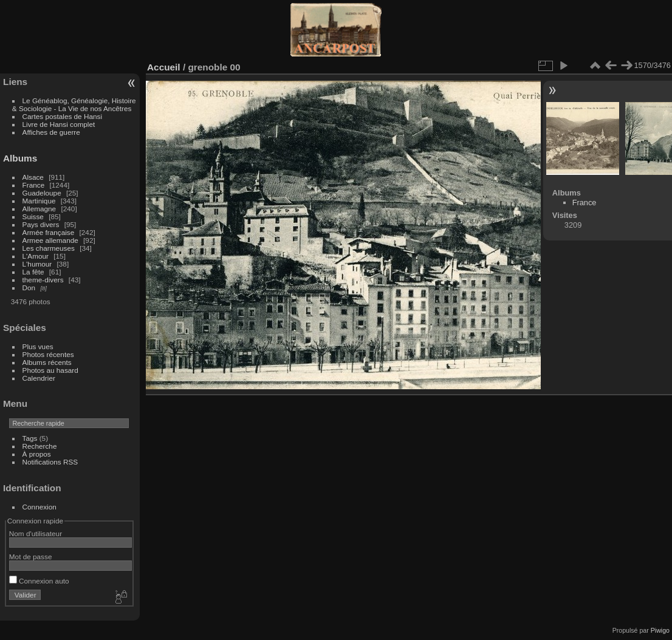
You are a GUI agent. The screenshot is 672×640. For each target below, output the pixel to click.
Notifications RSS (50, 462)
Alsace (33, 177)
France (34, 185)
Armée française (49, 232)
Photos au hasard (50, 370)
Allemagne (39, 209)
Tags (30, 438)
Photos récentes (48, 354)
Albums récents (47, 362)
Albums (20, 158)
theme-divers (43, 280)
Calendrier (39, 378)
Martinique (39, 201)
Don (29, 288)
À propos (37, 454)
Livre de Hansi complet (59, 124)
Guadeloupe (42, 193)
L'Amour (36, 256)
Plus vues (38, 346)
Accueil (164, 67)
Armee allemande (50, 240)
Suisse (33, 216)
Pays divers (41, 224)
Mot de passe (31, 557)
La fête (33, 272)
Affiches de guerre (51, 132)
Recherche (40, 446)
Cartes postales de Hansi (62, 116)
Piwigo (660, 630)
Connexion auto (39, 581)
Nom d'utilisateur (36, 533)
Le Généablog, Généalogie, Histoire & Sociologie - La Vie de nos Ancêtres (74, 104)
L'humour (37, 264)
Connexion (39, 507)
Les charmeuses (49, 248)
